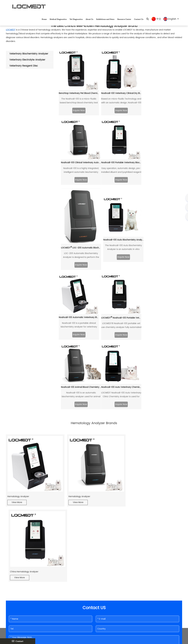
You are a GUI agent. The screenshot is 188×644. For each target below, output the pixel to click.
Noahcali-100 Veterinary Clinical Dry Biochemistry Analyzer (120, 93)
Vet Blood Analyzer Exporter (20, 553)
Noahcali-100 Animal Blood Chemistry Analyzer (162, 247)
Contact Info (52, 588)
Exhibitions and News (105, 19)
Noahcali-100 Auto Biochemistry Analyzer (162, 169)
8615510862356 (69, 613)
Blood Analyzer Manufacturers (139, 553)
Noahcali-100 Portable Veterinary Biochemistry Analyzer (79, 169)
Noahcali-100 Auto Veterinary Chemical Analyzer (79, 316)
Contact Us (139, 19)
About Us (89, 19)
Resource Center (124, 19)
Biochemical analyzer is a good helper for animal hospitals (30, 558)
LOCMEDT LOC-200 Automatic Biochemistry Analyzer (120, 177)
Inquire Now (79, 110)
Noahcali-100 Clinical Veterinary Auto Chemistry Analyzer (162, 93)
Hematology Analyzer (18, 424)
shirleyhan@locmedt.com (71, 608)
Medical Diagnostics (58, 19)
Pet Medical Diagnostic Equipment (140, 558)
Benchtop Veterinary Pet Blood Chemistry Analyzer (79, 93)
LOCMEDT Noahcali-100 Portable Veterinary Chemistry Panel (120, 247)
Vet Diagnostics (76, 19)
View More (17, 430)
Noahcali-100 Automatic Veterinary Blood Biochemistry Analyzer (79, 247)
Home (44, 19)
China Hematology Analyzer (141, 424)
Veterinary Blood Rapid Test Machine (83, 558)
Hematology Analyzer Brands (79, 553)
